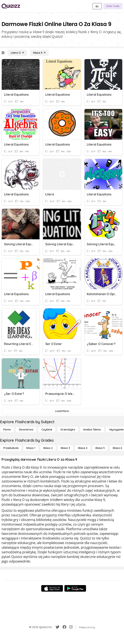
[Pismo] (7, 430)
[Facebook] (64, 627)
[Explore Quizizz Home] (11, 6)
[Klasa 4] (83, 448)
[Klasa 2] (48, 448)
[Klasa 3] (65, 448)
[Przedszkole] (11, 448)
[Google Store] (75, 588)
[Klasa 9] (39, 53)
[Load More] (62, 411)
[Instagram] (71, 627)
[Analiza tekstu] (92, 430)
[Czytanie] (47, 430)
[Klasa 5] (100, 448)
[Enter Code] (113, 6)
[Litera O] (17, 53)
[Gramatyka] (68, 430)
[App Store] (52, 588)
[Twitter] (57, 627)
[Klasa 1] (31, 448)
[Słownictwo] (26, 430)
